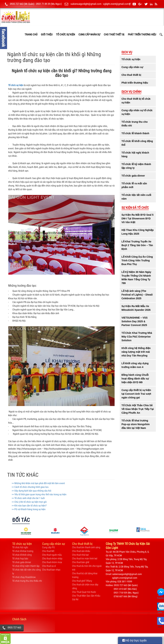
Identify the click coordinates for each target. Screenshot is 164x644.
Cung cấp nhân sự (89, 35)
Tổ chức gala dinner (22, 562)
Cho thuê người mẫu (52, 555)
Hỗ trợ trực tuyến (135, 640)
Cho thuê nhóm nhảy (52, 558)
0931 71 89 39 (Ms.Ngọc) (49, 4)
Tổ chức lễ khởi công (22, 555)
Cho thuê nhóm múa (52, 562)
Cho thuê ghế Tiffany (82, 581)
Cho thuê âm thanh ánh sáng (86, 547)
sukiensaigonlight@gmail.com (86, 4)
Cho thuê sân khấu (81, 551)
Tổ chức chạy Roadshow (24, 577)
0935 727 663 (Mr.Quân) (22, 4)
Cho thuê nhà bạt (80, 555)
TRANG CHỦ (31, 35)
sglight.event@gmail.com (116, 4)
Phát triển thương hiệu (142, 35)
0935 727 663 (14, 628)
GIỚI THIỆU (47, 35)
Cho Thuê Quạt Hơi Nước (84, 592)
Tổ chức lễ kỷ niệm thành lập (26, 566)
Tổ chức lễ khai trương (23, 551)
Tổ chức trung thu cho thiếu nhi (27, 581)
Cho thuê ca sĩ (49, 566)
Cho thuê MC (48, 551)
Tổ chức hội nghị (20, 547)
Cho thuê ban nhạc (51, 570)
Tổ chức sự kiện (65, 35)
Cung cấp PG (48, 547)
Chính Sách (19, 619)
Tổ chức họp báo (20, 558)
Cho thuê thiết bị (114, 35)
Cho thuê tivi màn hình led (85, 558)
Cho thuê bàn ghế (81, 562)
